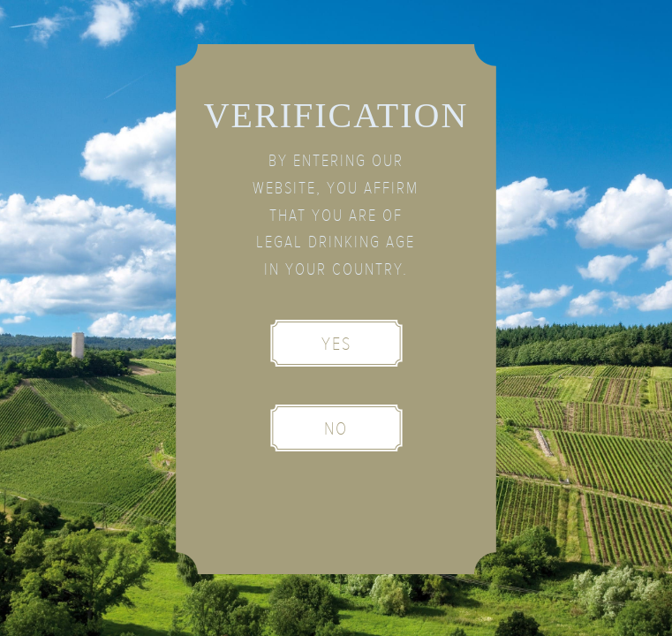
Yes (336, 344)
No (336, 429)
